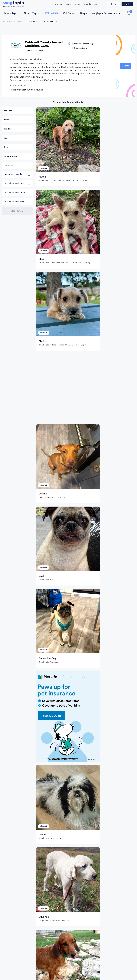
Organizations (17, 21)
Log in (127, 4)
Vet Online (69, 13)
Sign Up (114, 4)
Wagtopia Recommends (106, 13)
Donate (126, 66)
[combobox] (17, 111)
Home (6, 21)
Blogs (83, 13)
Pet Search (51, 13)
